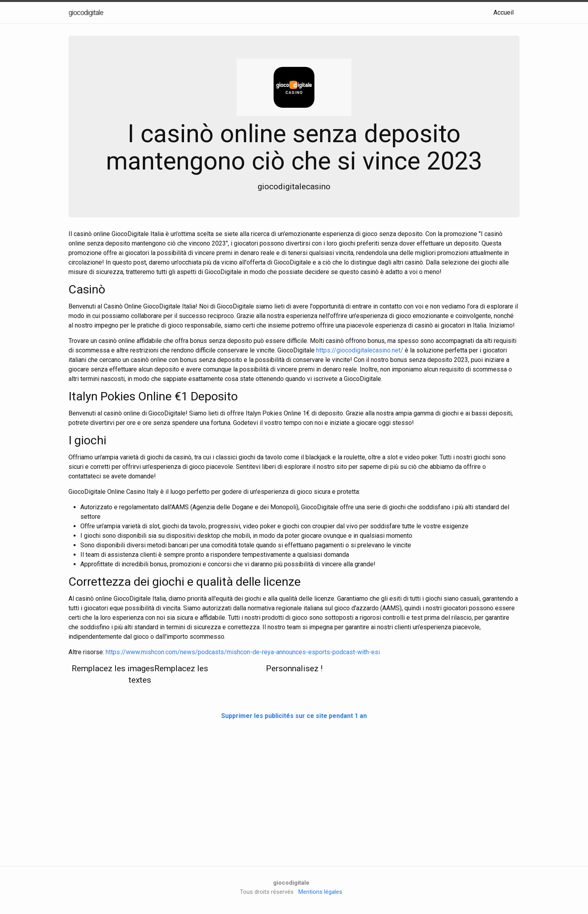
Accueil (504, 12)
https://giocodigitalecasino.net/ (360, 350)
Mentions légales (320, 892)
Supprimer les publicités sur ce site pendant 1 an (294, 716)
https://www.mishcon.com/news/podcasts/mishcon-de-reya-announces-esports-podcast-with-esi (243, 652)
